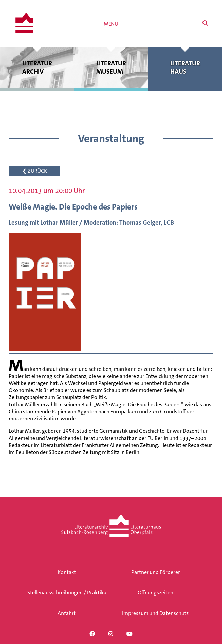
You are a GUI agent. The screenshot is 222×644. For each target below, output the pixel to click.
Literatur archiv (37, 67)
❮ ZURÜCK (35, 171)
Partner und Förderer (156, 572)
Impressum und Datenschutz (155, 613)
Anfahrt (67, 613)
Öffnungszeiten (155, 593)
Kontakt (67, 572)
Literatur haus (185, 67)
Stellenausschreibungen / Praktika (67, 593)
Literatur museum (111, 67)
